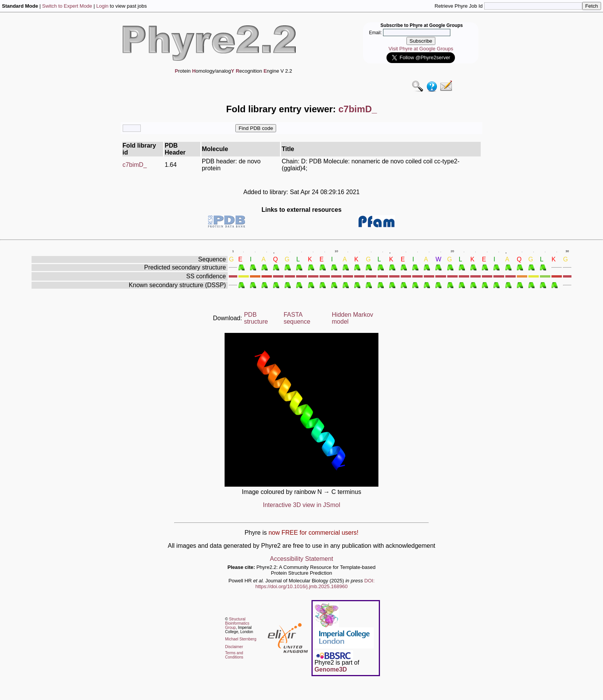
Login (102, 6)
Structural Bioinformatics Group (237, 623)
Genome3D (331, 669)
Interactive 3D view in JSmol (302, 505)
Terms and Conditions (234, 655)
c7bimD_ (135, 165)
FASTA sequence (297, 318)
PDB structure (256, 318)
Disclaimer (234, 647)
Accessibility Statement (302, 559)
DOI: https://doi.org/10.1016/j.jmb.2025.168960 (315, 584)
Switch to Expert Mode (67, 6)
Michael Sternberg (241, 639)
